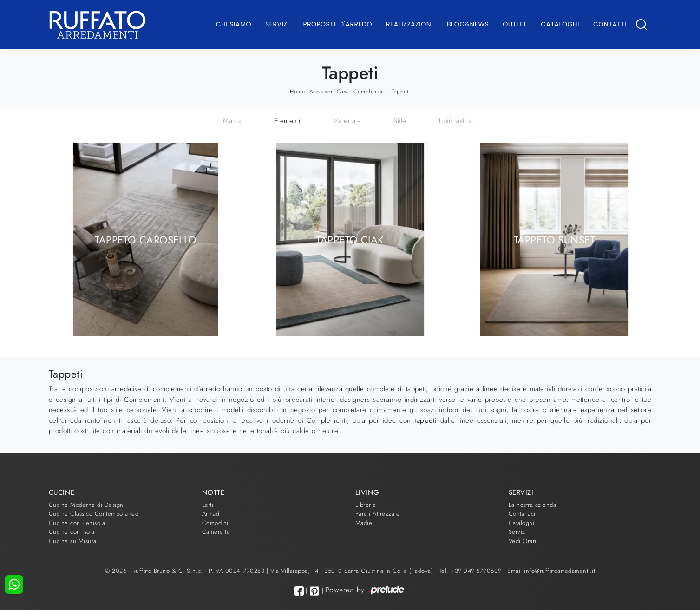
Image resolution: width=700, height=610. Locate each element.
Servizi (277, 24)
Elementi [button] (288, 121)
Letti (208, 505)
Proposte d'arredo (337, 24)
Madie (364, 523)
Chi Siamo (234, 24)
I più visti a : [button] (458, 121)
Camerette (216, 532)
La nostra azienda (533, 505)
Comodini (215, 523)
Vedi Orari (523, 541)
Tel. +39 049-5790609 (471, 571)
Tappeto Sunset (554, 239)
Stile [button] (400, 121)
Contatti (610, 24)
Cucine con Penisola (77, 523)
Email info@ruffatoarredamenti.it (551, 571)
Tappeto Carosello (145, 239)
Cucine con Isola (72, 532)
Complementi (370, 92)
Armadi (212, 514)
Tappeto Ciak (350, 239)
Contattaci (522, 514)
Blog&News (468, 24)
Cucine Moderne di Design (86, 505)
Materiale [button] (347, 121)
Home (297, 92)
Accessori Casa (329, 92)
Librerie (366, 505)
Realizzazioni (409, 24)
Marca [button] (232, 121)
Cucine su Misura (73, 541)
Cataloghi (560, 24)
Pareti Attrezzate (378, 514)
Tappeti (401, 92)
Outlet (515, 24)
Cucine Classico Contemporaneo (94, 514)
